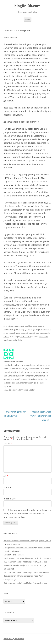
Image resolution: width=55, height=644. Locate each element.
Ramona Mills (43, 572)
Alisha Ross (16, 551)
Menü (28, 19)
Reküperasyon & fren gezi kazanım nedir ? (22, 558)
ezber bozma (38, 326)
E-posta (8, 487)
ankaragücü (19, 326)
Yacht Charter (44, 548)
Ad (6, 476)
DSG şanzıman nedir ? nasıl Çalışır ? (19, 562)
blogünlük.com (27, 6)
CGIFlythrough (10, 579)
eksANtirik (44, 336)
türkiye (29, 333)
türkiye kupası (39, 333)
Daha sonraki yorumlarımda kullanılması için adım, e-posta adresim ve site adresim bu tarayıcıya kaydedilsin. (27, 514)
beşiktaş (28, 326)
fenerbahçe (8, 329)
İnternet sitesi (10, 499)
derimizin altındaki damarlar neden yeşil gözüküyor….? (27, 541)
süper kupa (8, 333)
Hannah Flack (18, 555)
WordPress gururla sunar (14, 639)
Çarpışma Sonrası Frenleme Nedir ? (19, 548)
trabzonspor (20, 333)
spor (5, 326)
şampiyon (37, 329)
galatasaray (19, 329)
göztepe (29, 329)
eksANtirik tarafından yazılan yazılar (20, 390)
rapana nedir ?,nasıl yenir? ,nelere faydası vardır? (41, 416)
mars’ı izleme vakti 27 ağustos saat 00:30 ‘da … (23, 565)
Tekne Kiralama (14, 544)
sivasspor (47, 329)
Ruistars (47, 558)
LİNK (6, 551)
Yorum (8, 444)
